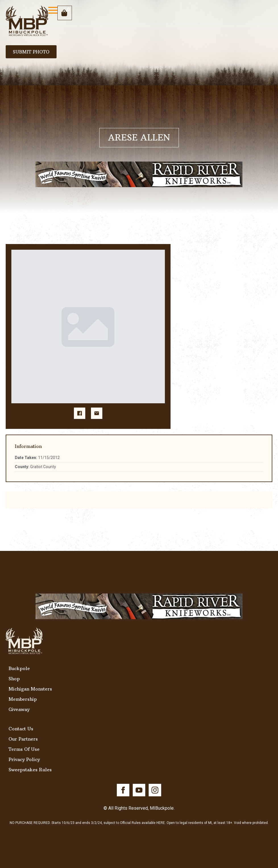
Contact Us (21, 729)
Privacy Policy (24, 759)
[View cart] (65, 13)
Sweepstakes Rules (30, 770)
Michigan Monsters (30, 689)
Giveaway (19, 709)
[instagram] (155, 790)
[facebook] (123, 790)
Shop (14, 679)
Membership (23, 699)
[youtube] (139, 790)
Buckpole (19, 668)
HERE (161, 823)
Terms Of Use (24, 749)
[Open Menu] (53, 10)
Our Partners (23, 739)
